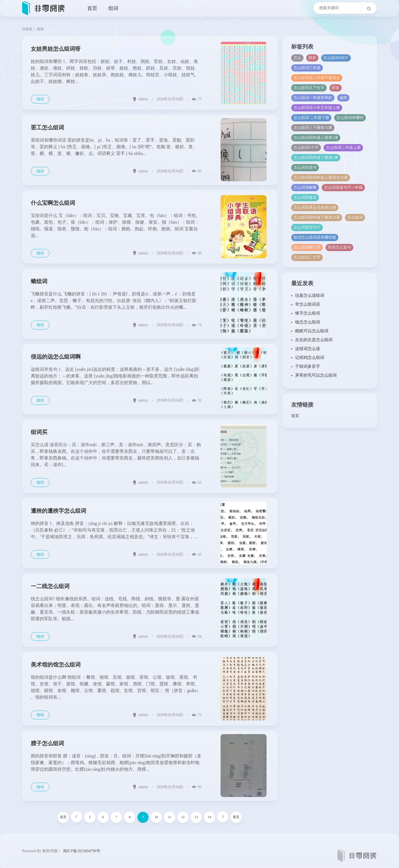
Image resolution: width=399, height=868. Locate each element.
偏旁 (343, 98)
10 (156, 817)
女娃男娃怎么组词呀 (56, 49)
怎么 (297, 58)
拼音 (312, 58)
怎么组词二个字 (307, 257)
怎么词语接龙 (305, 197)
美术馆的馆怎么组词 (56, 665)
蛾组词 (39, 281)
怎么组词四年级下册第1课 (316, 158)
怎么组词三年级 (307, 68)
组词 (113, 8)
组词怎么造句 (339, 247)
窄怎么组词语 (308, 304)
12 (183, 817)
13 (196, 817)
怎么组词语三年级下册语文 (317, 78)
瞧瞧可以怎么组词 (312, 331)
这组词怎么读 (308, 349)
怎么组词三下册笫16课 (313, 128)
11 (170, 817)
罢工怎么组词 (47, 127)
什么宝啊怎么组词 (53, 203)
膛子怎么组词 (47, 743)
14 (209, 817)
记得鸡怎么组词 (310, 358)
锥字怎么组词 (308, 313)
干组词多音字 (308, 366)
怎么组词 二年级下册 (311, 118)
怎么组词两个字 (307, 247)
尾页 (236, 817)
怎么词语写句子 (307, 227)
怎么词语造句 (305, 168)
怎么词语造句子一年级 (343, 187)
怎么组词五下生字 (309, 88)
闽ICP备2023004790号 (82, 851)
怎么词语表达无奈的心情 (315, 207)
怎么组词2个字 (306, 148)
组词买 (39, 432)
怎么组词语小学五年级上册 (317, 108)
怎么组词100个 (336, 58)
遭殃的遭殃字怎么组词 (58, 511)
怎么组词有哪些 (350, 118)
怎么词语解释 (305, 187)
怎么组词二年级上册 (343, 148)
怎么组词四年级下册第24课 (317, 217)
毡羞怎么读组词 (310, 295)
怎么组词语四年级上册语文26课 (321, 178)
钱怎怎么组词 (308, 322)
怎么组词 (355, 217)
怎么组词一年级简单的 (313, 98)
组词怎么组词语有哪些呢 (315, 237)
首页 (92, 8)
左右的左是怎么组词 (314, 340)
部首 (336, 88)
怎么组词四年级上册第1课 (316, 138)
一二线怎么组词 (50, 586)
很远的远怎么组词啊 (56, 357)
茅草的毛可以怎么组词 (316, 375)
